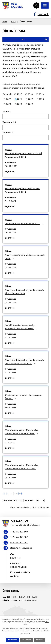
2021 (19, 99)
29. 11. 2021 (11, 233)
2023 (41, 99)
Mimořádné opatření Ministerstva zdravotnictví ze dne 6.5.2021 (22, 432)
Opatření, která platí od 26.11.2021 (25, 224)
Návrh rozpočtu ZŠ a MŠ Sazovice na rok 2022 (25, 257)
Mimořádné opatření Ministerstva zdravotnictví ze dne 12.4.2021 (23, 467)
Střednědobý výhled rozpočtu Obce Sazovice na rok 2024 (22, 191)
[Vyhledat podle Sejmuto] (26, 138)
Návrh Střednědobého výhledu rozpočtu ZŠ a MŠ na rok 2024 (25, 292)
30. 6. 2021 (11, 408)
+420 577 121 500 (19, 532)
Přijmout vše (13, 640)
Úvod (5, 22)
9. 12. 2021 (11, 201)
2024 (9, 104)
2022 (30, 99)
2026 (30, 104)
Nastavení (39, 640)
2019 (41, 94)
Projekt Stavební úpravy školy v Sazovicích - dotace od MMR (22, 327)
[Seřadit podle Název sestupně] (10, 112)
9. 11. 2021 (11, 338)
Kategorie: (8, 94)
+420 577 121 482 (19, 537)
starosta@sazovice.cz (21, 548)
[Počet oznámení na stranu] (40, 501)
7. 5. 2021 (10, 443)
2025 (19, 104)
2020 (9, 99)
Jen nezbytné (26, 640)
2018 (30, 94)
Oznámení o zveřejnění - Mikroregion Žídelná (23, 397)
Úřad (13, 22)
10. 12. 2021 (11, 166)
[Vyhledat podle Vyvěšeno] (26, 127)
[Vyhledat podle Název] (26, 117)
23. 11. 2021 (11, 268)
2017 (19, 94)
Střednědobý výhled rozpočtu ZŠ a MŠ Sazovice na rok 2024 (24, 156)
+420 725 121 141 (19, 543)
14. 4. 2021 (11, 478)
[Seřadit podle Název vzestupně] (10, 111)
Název (6, 112)
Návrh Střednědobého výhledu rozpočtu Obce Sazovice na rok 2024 (25, 362)
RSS (35, 39)
